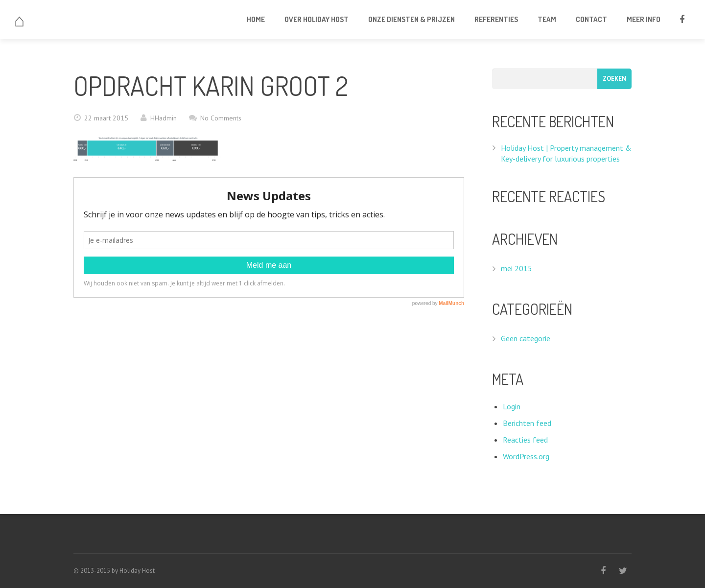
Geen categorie (526, 338)
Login (512, 406)
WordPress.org (526, 456)
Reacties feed (525, 440)
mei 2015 (517, 268)
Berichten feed (527, 423)
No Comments (221, 118)
